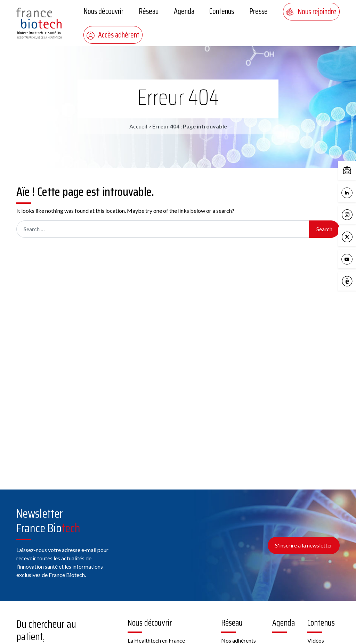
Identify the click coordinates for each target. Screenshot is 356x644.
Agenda (184, 11)
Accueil (138, 126)
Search (324, 229)
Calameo (349, 282)
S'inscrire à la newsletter (304, 545)
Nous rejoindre (311, 12)
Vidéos (316, 640)
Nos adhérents (238, 640)
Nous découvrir (103, 11)
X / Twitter (349, 237)
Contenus (222, 11)
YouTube (349, 259)
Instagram (349, 215)
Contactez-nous (349, 171)
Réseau (149, 11)
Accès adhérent (113, 35)
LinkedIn (349, 193)
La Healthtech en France (156, 640)
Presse (258, 11)
